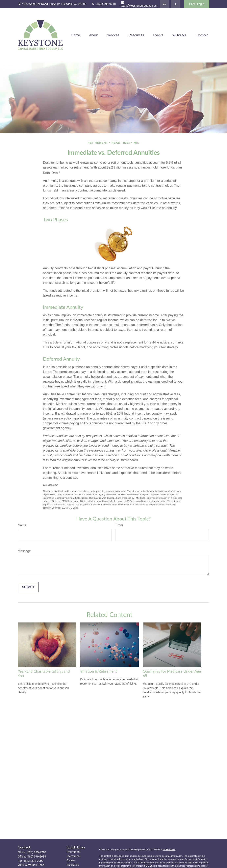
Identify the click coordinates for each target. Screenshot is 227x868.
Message (24, 551)
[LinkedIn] (164, 4)
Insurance (73, 865)
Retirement (74, 852)
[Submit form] (28, 587)
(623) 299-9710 (104, 4)
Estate (71, 860)
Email (120, 525)
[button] (76, 35)
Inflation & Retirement (99, 671)
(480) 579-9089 (36, 857)
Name (22, 525)
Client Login (197, 4)
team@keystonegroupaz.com (139, 4)
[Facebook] (175, 4)
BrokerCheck (169, 849)
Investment (74, 856)
